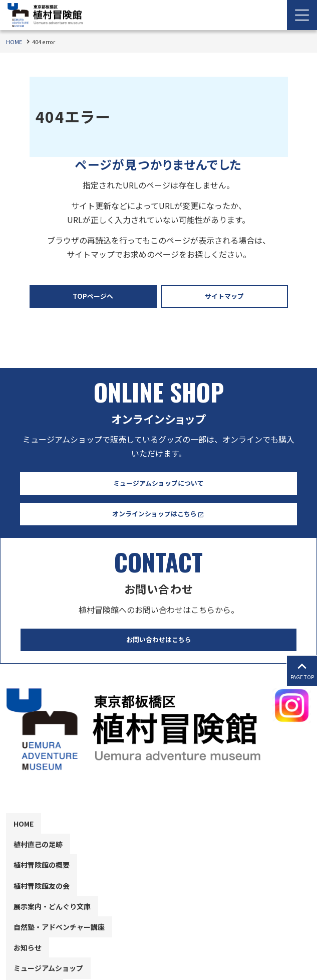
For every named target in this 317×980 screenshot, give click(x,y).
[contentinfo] (158, 822)
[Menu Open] (302, 15)
